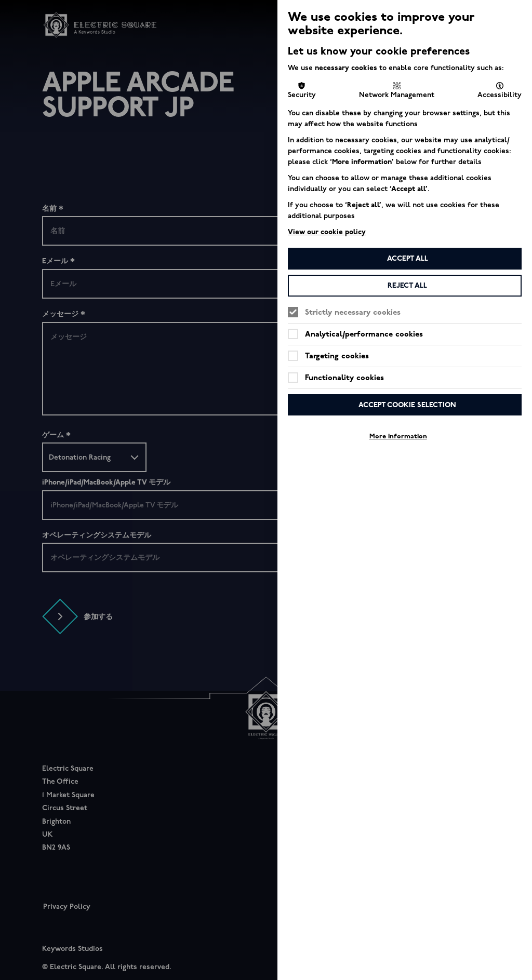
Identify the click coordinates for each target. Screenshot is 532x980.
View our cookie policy (327, 232)
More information (398, 436)
